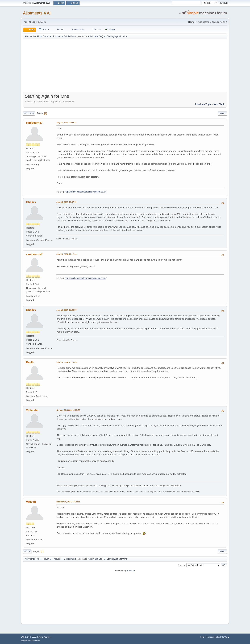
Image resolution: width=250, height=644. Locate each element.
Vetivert (31, 502)
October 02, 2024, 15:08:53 (68, 410)
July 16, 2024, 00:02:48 (66, 123)
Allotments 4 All (37, 13)
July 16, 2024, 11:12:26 (66, 254)
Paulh (30, 362)
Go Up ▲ (225, 637)
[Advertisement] (125, 66)
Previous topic (203, 104)
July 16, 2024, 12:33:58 (66, 310)
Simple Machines (44, 637)
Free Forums (35, 640)
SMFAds (24, 640)
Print (222, 113)
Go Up (27, 551)
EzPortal (131, 571)
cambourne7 (34, 123)
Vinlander (32, 410)
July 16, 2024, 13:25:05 (66, 362)
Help (202, 637)
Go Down (29, 113)
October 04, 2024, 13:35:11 (68, 502)
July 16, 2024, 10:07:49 (66, 202)
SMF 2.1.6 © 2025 (28, 637)
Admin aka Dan (95, 36)
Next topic (219, 104)
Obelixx (31, 202)
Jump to (182, 565)
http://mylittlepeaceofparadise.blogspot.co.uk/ (86, 192)
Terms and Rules (213, 637)
